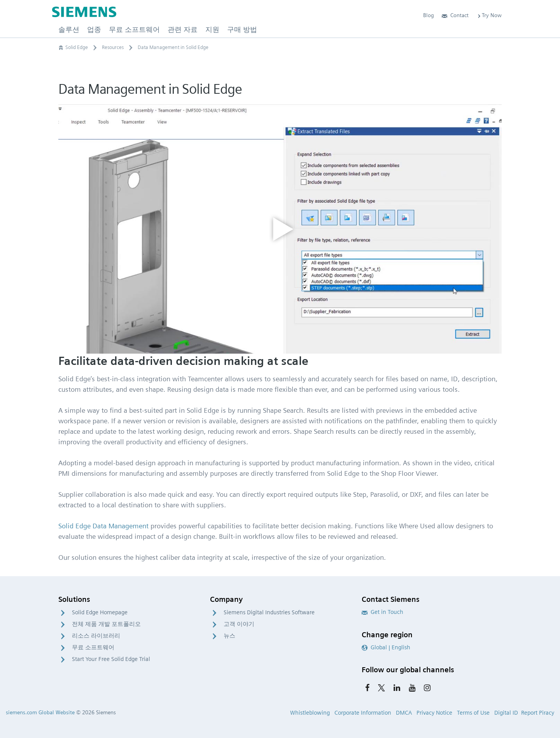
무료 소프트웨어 (93, 647)
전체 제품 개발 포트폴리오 (106, 624)
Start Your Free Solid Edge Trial (111, 659)
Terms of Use (473, 713)
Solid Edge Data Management (103, 526)
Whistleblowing (310, 713)
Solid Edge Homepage (100, 612)
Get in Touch (382, 612)
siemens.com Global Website (40, 712)
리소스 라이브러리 (96, 636)
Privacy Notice (434, 713)
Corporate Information (363, 713)
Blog (429, 15)
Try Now (489, 15)
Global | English (386, 647)
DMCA (404, 713)
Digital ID (506, 713)
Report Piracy (538, 713)
